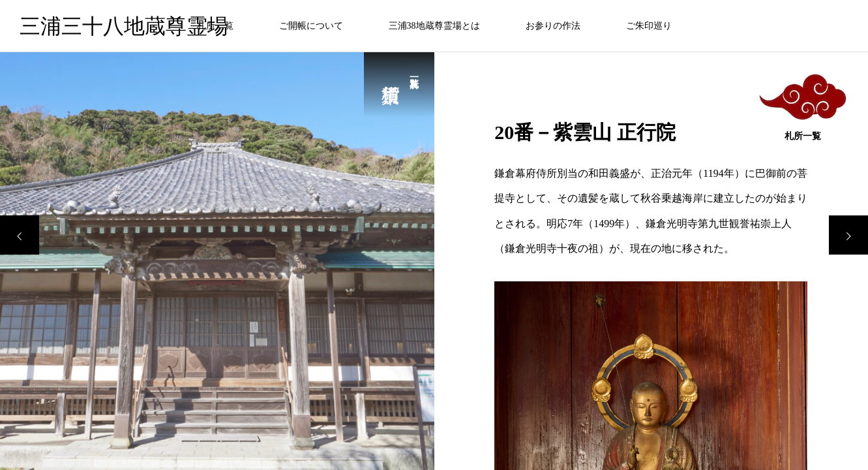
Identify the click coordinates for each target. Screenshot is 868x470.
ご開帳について (311, 26)
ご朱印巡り (649, 26)
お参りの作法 (553, 26)
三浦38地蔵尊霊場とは (434, 26)
